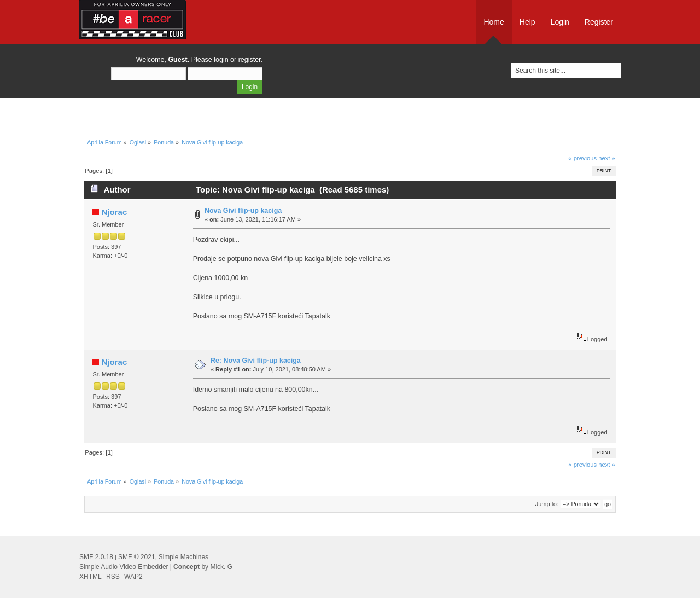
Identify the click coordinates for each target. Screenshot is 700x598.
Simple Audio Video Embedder (124, 567)
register (250, 60)
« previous (582, 158)
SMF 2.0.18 (96, 557)
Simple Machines (183, 557)
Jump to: (547, 504)
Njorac (115, 212)
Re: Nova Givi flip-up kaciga (256, 361)
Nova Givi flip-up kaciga (243, 211)
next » (607, 158)
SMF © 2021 (137, 557)
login (221, 60)
